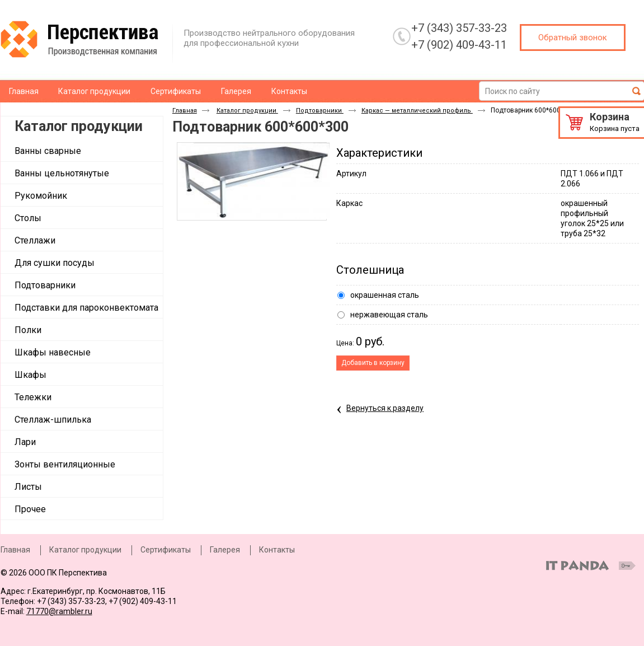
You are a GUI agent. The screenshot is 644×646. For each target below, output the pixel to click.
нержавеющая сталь (389, 315)
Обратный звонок (573, 38)
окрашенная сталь (385, 295)
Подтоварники (320, 111)
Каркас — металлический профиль (417, 111)
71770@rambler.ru (59, 611)
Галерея (225, 550)
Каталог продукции (79, 126)
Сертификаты (166, 550)
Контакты (277, 550)
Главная (185, 111)
